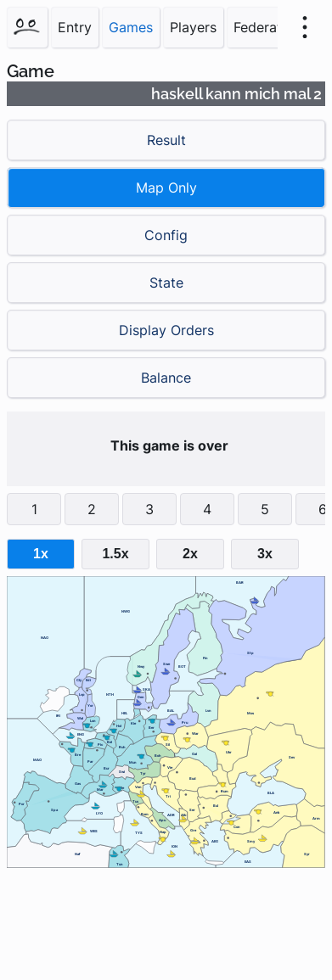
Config (166, 235)
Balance (166, 378)
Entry (75, 27)
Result (166, 140)
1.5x (115, 554)
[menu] (305, 27)
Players (193, 27)
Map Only (166, 188)
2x (190, 554)
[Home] (27, 27)
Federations (271, 27)
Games (131, 27)
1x (41, 554)
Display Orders (166, 330)
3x (265, 554)
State (166, 283)
